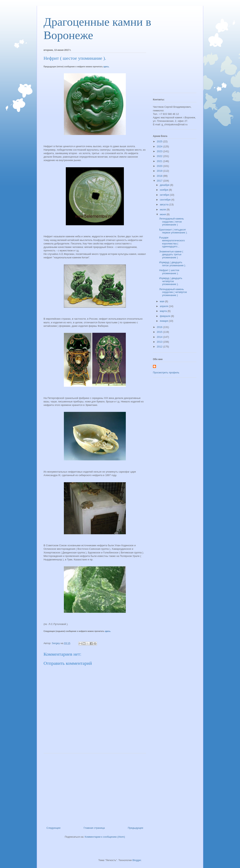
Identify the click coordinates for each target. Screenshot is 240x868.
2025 (160, 141)
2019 (160, 171)
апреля (164, 306)
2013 (160, 342)
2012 (160, 347)
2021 (160, 161)
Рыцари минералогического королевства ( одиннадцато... (172, 242)
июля (163, 210)
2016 (160, 327)
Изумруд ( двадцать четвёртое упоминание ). (171, 281)
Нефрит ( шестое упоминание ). (169, 272)
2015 (160, 332)
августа (165, 204)
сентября (166, 200)
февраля (165, 316)
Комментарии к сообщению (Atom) (105, 837)
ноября (164, 190)
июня (163, 214)
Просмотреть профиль (166, 373)
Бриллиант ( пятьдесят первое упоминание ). (173, 231)
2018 (160, 176)
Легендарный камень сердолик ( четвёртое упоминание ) (173, 292)
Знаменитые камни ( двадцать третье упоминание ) (171, 254)
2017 (160, 181)
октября (165, 195)
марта (164, 311)
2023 (160, 151)
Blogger (137, 860)
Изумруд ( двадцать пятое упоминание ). (172, 264)
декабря (165, 185)
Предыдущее (135, 828)
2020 (160, 166)
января (164, 321)
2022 (160, 156)
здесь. (106, 67)
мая (162, 301)
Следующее (54, 828)
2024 (160, 146)
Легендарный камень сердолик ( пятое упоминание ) (171, 222)
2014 (160, 337)
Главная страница (94, 828)
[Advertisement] (95, 788)
